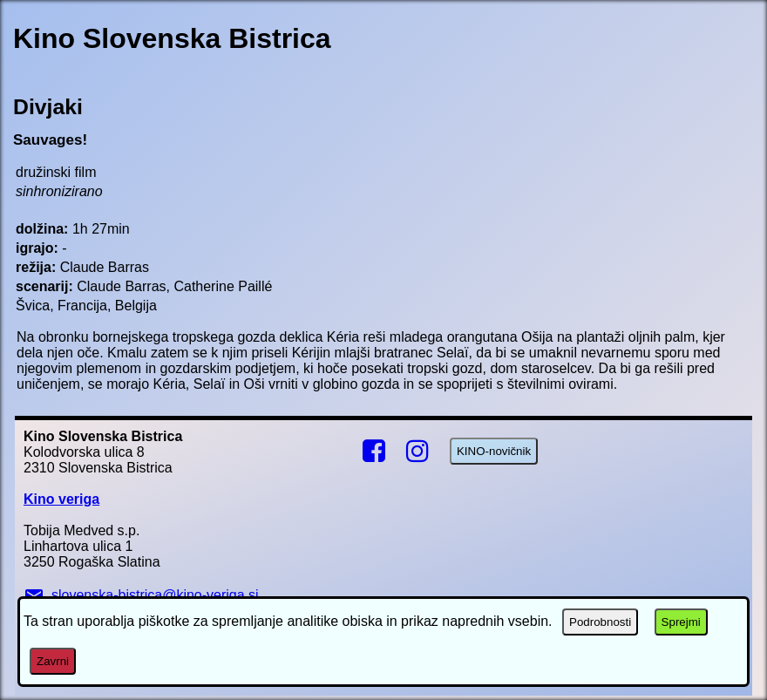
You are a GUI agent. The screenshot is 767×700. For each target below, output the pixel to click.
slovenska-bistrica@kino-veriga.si (141, 595)
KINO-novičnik (494, 451)
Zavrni (53, 661)
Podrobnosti (600, 622)
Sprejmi (681, 622)
